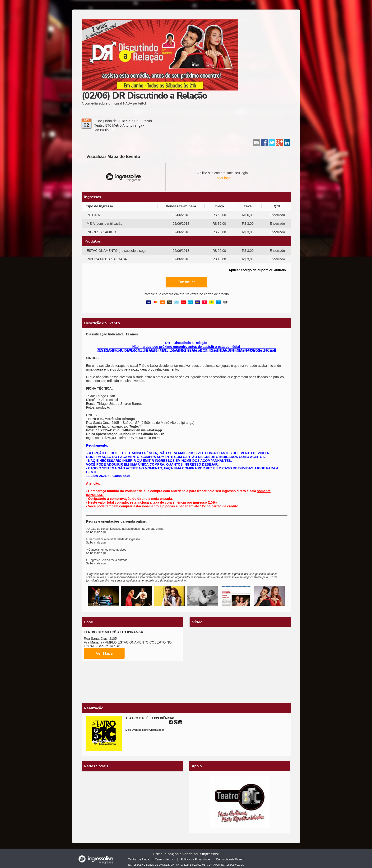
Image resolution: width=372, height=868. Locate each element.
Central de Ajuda (138, 859)
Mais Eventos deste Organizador (145, 730)
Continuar (186, 282)
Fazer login (223, 178)
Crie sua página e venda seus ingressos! (186, 854)
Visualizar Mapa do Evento (113, 157)
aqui (104, 532)
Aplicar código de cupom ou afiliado (257, 270)
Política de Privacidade (195, 859)
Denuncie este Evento (230, 859)
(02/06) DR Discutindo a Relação (144, 96)
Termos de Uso (165, 859)
